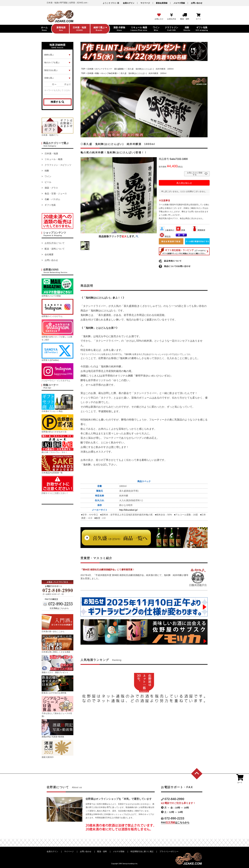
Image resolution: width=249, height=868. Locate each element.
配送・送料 (102, 851)
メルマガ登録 (179, 3)
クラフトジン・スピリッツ (58, 165)
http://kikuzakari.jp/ (128, 510)
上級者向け (167, 230)
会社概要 (49, 254)
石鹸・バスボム (52, 199)
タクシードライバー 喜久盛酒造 (109, 69)
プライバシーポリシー (169, 851)
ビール (48, 182)
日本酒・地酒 (51, 154)
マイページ (145, 3)
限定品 (165, 237)
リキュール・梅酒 (54, 159)
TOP (83, 69)
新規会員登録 (162, 3)
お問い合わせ (197, 3)
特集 (97, 73)
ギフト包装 (50, 205)
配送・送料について (55, 249)
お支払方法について (55, 243)
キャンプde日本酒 (109, 73)
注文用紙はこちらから (59, 608)
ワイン (48, 176)
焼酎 (47, 171)
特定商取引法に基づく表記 (142, 851)
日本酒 (90, 69)
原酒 (180, 230)
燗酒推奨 (199, 230)
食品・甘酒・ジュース (56, 194)
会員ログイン (129, 3)
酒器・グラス (51, 188)
